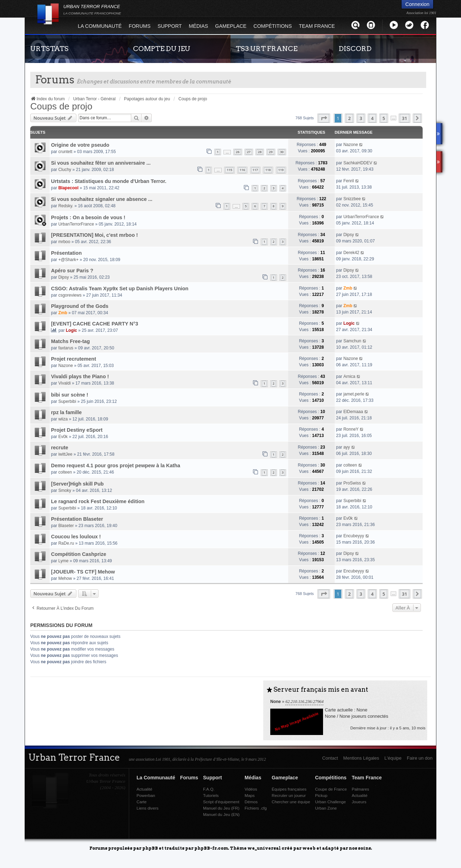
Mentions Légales (361, 758)
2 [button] (349, 118)
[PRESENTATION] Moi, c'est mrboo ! (94, 235)
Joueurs (359, 802)
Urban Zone (326, 808)
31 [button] (405, 118)
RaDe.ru (66, 543)
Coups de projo (61, 106)
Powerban (146, 795)
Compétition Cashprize (79, 554)
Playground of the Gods (80, 306)
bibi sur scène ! (70, 395)
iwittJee (65, 454)
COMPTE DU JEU (162, 49)
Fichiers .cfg (256, 808)
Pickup (321, 795)
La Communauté (100, 26)
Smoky (65, 490)
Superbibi (67, 401)
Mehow (65, 578)
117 (255, 170)
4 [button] (372, 118)
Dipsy (349, 235)
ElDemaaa (353, 412)
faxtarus (66, 348)
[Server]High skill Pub (77, 484)
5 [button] (384, 118)
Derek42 (351, 253)
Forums (140, 26)
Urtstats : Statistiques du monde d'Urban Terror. (109, 181)
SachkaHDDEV (358, 163)
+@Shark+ (69, 260)
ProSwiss (352, 483)
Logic (71, 330)
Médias (199, 26)
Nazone (351, 145)
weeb (309, 848)
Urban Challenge (330, 802)
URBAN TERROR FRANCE (92, 9)
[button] (324, 118)
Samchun (352, 341)
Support (170, 26)
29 (271, 152)
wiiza (63, 419)
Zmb (348, 288)
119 (281, 170)
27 (249, 152)
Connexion (417, 4)
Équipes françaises (289, 789)
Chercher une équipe (291, 802)
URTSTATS (49, 49)
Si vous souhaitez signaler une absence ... (102, 199)
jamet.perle (354, 394)
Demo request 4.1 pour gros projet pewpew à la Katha (116, 465)
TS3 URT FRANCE (267, 49)
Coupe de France (331, 789)
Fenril (349, 181)
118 (268, 170)
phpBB (150, 848)
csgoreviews (70, 295)
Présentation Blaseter (77, 519)
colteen (65, 472)
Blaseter (66, 526)
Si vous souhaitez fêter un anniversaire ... (101, 163)
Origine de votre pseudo (80, 145)
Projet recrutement (74, 359)
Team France (317, 26)
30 (282, 152)
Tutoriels (211, 795)
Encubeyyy (354, 536)
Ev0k (63, 437)
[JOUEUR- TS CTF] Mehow (83, 572)
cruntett (65, 152)
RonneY (351, 429)
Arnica (349, 376)
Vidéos (251, 789)
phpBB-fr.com (211, 848)
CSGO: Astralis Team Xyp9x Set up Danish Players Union (120, 289)
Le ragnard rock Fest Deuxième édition (98, 501)
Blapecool (68, 188)
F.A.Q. (209, 789)
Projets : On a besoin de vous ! (88, 217)
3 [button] (361, 118)
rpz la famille (66, 412)
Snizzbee (352, 199)
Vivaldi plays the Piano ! (80, 376)
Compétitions (273, 26)
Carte (142, 802)
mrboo (64, 242)
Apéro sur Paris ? (72, 271)
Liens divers (147, 808)
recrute (60, 448)
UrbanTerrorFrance (76, 224)
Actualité (144, 789)
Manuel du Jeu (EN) (221, 814)
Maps (250, 795)
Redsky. (66, 206)
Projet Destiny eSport (77, 430)
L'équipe (393, 758)
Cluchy (65, 170)
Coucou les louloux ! (76, 537)
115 (229, 170)
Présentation (66, 253)
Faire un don (420, 758)
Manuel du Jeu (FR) (221, 808)
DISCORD (355, 49)
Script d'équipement (221, 802)
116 (242, 170)
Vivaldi (65, 383)
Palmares (360, 789)
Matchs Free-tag (70, 341)
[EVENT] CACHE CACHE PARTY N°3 (95, 324)
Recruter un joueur (289, 795)
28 (260, 152)
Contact (330, 758)
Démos (251, 802)
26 (238, 152)
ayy (347, 447)
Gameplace (231, 26)
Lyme (64, 561)
